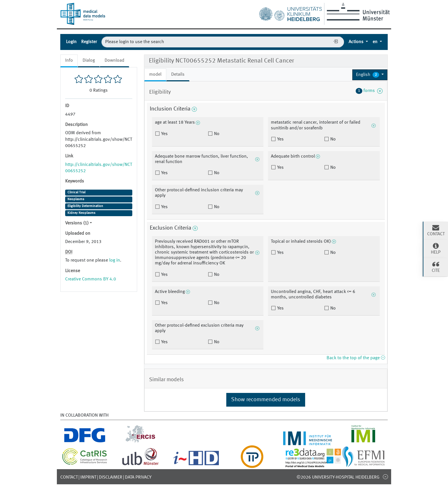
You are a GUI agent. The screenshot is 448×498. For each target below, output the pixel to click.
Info (69, 61)
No (216, 134)
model (155, 75)
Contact (69, 477)
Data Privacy (138, 477)
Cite (436, 267)
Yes (164, 134)
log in (115, 260)
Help (436, 248)
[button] (370, 75)
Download (114, 61)
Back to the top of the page (356, 358)
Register (89, 42)
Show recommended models (266, 400)
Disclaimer (111, 477)
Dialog (89, 61)
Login (71, 42)
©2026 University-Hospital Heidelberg (338, 477)
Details (178, 75)
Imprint (88, 477)
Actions (357, 42)
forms (369, 91)
